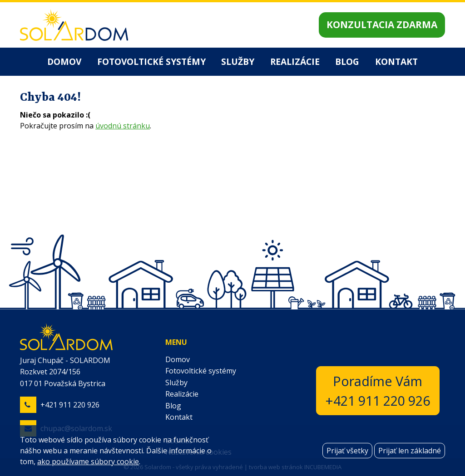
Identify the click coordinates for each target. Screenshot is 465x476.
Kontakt (396, 61)
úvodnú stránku (123, 126)
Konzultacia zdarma (382, 25)
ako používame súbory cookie (88, 461)
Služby (238, 61)
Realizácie (295, 61)
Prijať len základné (410, 451)
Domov (64, 61)
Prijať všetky (347, 451)
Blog (347, 61)
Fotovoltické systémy (151, 61)
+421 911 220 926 (70, 405)
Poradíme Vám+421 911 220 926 (378, 391)
